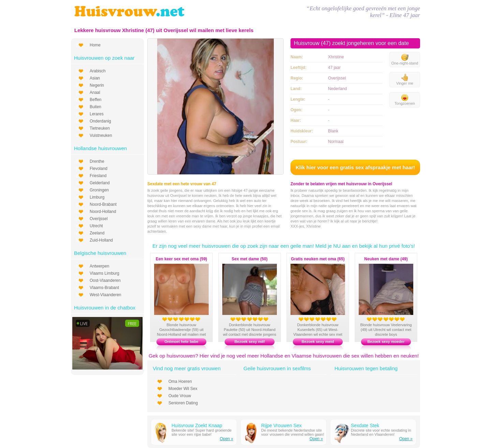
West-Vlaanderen (106, 295)
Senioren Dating (183, 403)
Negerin (97, 85)
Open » (227, 439)
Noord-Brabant (103, 204)
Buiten (95, 107)
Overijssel (99, 219)
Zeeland (97, 233)
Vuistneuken (101, 135)
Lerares (97, 114)
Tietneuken (100, 128)
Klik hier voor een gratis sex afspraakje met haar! (355, 167)
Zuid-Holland (101, 240)
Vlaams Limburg (105, 273)
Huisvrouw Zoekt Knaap (197, 425)
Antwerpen (99, 266)
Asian (95, 78)
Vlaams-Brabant (104, 288)
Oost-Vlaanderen (105, 280)
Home (95, 45)
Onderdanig (100, 121)
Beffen (95, 100)
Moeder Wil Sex (183, 389)
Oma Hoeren (180, 381)
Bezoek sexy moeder (386, 342)
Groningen (99, 190)
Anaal (95, 92)
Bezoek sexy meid (318, 342)
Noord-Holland (103, 212)
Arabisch (98, 71)
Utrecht (96, 226)
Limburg (97, 197)
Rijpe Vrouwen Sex (281, 425)
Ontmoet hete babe (181, 342)
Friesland (98, 176)
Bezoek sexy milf (250, 342)
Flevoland (99, 169)
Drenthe (97, 161)
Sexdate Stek (365, 425)
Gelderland (100, 183)
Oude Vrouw (180, 396)
